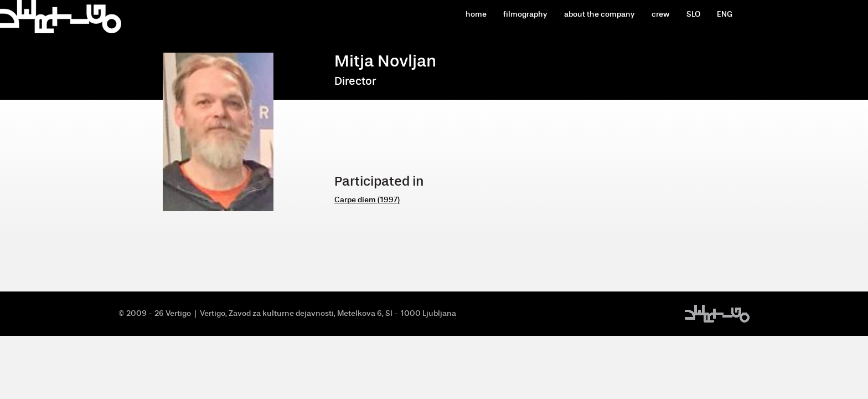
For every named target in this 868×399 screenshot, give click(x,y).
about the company (600, 14)
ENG (725, 14)
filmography (525, 14)
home (476, 14)
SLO (693, 14)
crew (661, 14)
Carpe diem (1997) (367, 200)
